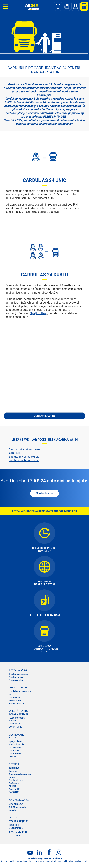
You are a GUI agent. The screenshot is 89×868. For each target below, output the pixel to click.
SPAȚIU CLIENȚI (18, 832)
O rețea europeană (18, 674)
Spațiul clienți (39, 313)
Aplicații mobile (17, 744)
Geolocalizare (16, 780)
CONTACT (15, 836)
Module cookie (81, 861)
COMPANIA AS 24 (19, 800)
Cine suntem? (16, 804)
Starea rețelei (16, 680)
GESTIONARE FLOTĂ (17, 736)
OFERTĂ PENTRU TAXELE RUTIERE (19, 712)
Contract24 (15, 789)
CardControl (15, 754)
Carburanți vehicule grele (24, 449)
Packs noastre (16, 703)
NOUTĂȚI (14, 817)
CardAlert (14, 751)
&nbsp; (44, 373)
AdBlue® (14, 453)
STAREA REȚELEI (19, 821)
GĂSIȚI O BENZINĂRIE (16, 826)
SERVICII (14, 764)
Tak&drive (14, 768)
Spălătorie (14, 783)
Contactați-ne (44, 493)
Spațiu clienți (15, 741)
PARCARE (14, 792)
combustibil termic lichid (24, 460)
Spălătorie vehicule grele (24, 457)
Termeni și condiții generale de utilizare (44, 858)
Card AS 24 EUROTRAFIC (16, 699)
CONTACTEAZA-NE (45, 416)
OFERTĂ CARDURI (19, 688)
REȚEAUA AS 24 (18, 670)
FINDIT (13, 757)
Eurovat (13, 771)
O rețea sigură (16, 677)
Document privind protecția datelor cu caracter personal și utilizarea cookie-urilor (37, 861)
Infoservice (15, 747)
